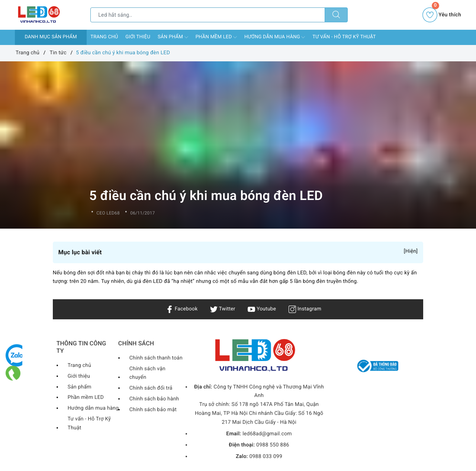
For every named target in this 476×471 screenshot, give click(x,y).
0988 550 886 (273, 445)
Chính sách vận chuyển (148, 373)
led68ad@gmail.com (267, 434)
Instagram (305, 309)
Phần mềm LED (216, 37)
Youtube (262, 309)
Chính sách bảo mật (153, 410)
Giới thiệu (138, 37)
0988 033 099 (266, 457)
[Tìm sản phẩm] (208, 15)
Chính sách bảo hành (155, 399)
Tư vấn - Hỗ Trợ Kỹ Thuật (344, 37)
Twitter (222, 309)
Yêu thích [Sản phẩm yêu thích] (442, 15)
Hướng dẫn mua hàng (275, 37)
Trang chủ (104, 37)
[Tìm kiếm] (336, 15)
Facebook (181, 309)
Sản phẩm (173, 37)
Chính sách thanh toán (156, 358)
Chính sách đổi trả (151, 388)
